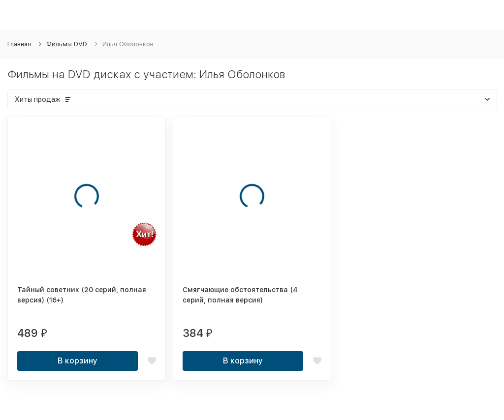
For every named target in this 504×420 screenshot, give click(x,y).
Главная (19, 44)
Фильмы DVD (67, 44)
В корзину (78, 361)
